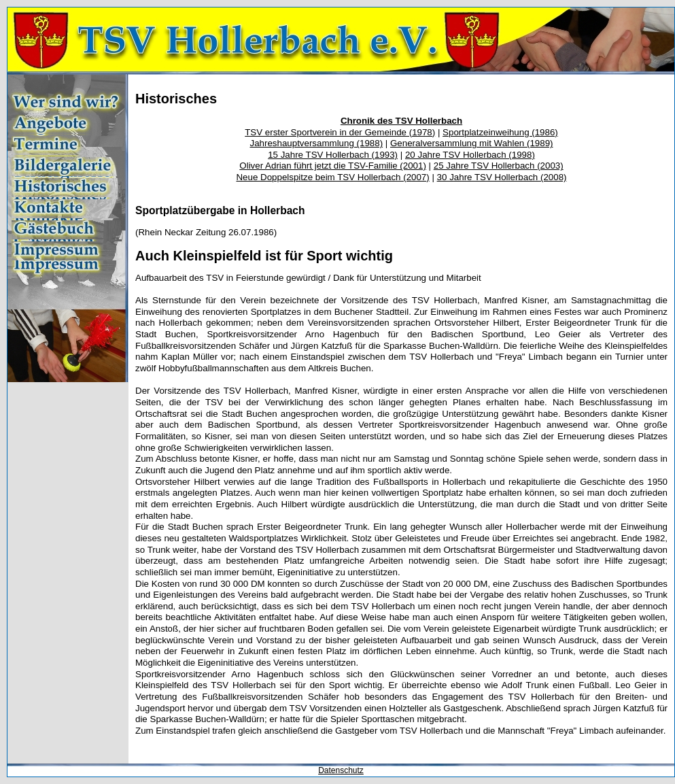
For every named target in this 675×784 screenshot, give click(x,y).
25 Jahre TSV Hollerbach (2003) (499, 166)
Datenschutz (341, 770)
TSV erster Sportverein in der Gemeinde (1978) (340, 132)
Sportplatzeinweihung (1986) (500, 132)
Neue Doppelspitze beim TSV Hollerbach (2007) (332, 177)
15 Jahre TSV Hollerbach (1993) (333, 155)
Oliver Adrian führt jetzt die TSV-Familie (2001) (333, 166)
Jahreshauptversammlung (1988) (317, 143)
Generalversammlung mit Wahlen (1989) (472, 143)
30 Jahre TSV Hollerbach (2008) (502, 177)
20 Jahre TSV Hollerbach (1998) (470, 155)
